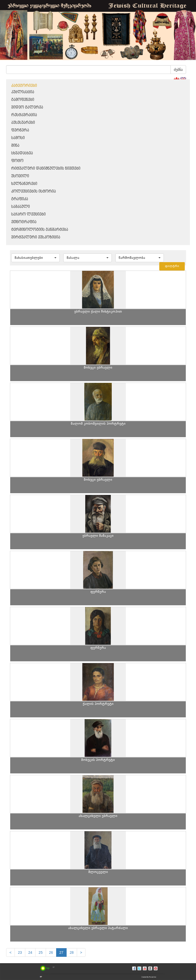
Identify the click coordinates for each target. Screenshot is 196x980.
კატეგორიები (24, 86)
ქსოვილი (20, 176)
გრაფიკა (20, 199)
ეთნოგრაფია (24, 222)
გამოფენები (23, 100)
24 (30, 952)
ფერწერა (20, 130)
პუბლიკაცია (23, 92)
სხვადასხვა (22, 153)
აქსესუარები (23, 123)
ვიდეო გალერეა (27, 107)
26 (51, 952)
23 (20, 952)
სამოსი (18, 138)
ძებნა (178, 70)
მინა (15, 146)
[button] (35, 258)
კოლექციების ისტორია (34, 191)
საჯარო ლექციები (28, 214)
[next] (81, 952)
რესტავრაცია (24, 115)
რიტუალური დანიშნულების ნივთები (46, 169)
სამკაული (21, 207)
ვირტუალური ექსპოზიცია (36, 237)
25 (41, 952)
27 (62, 952)
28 (72, 952)
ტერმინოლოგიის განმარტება (40, 230)
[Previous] (10, 952)
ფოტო (17, 161)
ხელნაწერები (24, 184)
